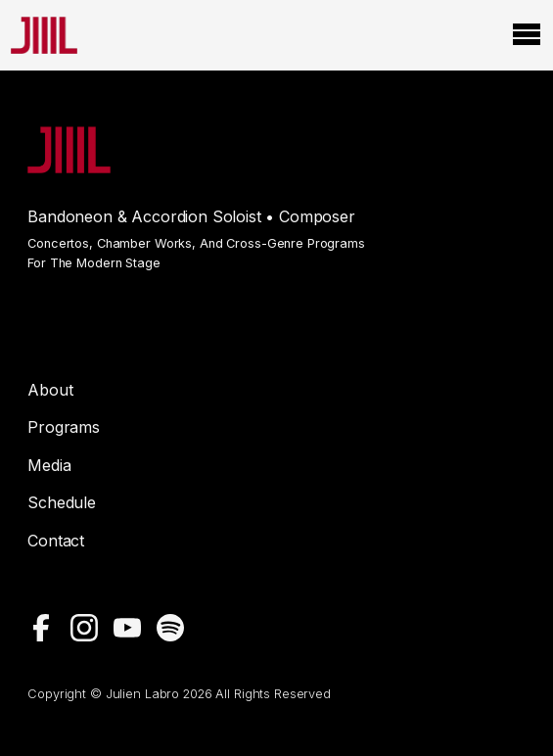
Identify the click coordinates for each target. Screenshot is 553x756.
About (50, 390)
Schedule (62, 502)
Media (49, 465)
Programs (64, 427)
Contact (56, 541)
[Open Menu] (527, 35)
